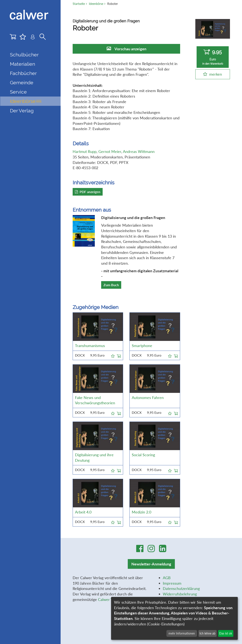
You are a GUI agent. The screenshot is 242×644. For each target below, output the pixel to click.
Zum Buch (111, 285)
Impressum (172, 583)
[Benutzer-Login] (33, 38)
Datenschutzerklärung (181, 588)
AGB (167, 578)
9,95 (213, 57)
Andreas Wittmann (139, 151)
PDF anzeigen (88, 192)
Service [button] (18, 92)
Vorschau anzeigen (130, 49)
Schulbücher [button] (24, 55)
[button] (113, 355)
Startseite (79, 4)
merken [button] (216, 74)
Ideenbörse (26, 101)
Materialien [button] (22, 64)
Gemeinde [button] (22, 82)
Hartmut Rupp (85, 151)
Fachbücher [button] (23, 73)
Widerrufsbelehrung (180, 594)
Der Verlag (22, 111)
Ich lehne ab (207, 633)
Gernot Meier (110, 151)
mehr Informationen (182, 633)
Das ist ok (226, 633)
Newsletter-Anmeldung (151, 564)
